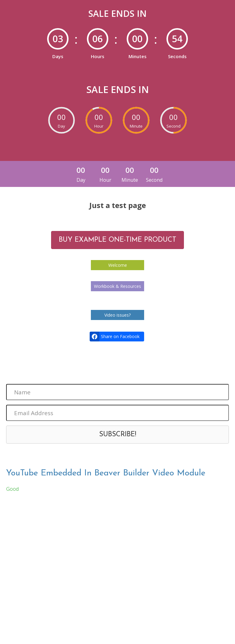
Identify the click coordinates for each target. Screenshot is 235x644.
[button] (117, 435)
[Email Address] (117, 413)
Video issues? (117, 315)
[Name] (117, 392)
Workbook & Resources (117, 286)
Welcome (118, 265)
